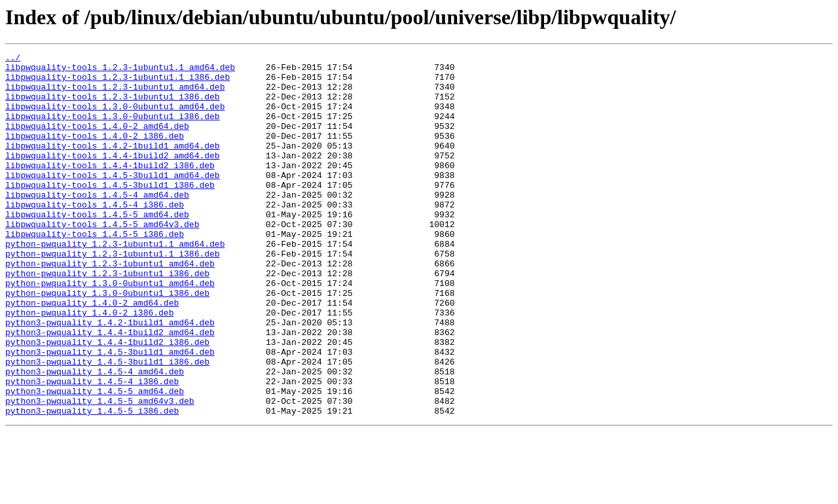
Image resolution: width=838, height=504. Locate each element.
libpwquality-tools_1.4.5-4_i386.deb (95, 236)
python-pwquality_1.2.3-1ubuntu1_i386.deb (107, 318)
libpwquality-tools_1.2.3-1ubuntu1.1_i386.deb (118, 82)
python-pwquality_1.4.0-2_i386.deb (89, 365)
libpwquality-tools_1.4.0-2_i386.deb (95, 153)
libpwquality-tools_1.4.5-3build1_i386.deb (110, 212)
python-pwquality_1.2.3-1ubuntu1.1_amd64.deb (115, 283)
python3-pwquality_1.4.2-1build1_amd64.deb (110, 377)
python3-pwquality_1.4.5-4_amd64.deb (95, 436)
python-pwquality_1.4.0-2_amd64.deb (92, 353)
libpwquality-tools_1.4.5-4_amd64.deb (97, 224)
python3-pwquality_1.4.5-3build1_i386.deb (107, 424)
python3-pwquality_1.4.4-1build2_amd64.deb (110, 389)
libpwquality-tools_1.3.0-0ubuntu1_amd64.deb (115, 118)
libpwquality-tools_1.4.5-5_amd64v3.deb (102, 259)
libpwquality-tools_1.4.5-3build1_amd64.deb (113, 200)
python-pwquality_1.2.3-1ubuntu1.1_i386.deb (113, 295)
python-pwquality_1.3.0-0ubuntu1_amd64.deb (110, 330)
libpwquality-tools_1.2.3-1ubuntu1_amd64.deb (115, 94)
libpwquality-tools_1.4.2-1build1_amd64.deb (113, 165)
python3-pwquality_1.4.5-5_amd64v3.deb (100, 471)
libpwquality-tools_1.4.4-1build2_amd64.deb (113, 177)
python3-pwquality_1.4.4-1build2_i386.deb (107, 401)
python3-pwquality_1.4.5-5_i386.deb (92, 483)
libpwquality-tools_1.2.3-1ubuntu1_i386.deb (113, 106)
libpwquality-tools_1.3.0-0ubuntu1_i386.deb (113, 130)
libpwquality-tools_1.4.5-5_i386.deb (95, 271)
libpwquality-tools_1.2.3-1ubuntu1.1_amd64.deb (120, 71)
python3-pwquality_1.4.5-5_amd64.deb (95, 459)
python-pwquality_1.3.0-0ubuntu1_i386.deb (107, 342)
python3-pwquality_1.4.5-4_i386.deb (92, 448)
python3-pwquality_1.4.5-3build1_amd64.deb (110, 412)
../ (13, 59)
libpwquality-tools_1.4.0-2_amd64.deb (97, 141)
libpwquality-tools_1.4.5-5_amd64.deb (97, 247)
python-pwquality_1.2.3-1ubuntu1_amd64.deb (110, 306)
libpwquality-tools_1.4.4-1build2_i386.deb (110, 189)
